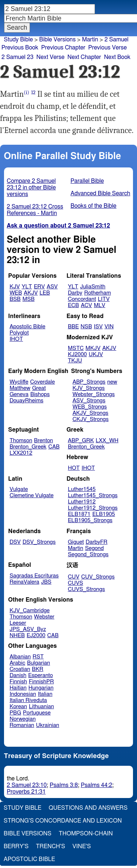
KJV (15, 287)
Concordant (82, 299)
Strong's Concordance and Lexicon (63, 821)
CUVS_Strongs (87, 589)
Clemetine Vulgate (31, 496)
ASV (52, 287)
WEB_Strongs (90, 407)
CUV (74, 577)
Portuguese (37, 713)
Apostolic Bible (29, 859)
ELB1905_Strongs (90, 520)
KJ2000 (77, 354)
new (112, 382)
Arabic (17, 663)
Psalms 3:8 (64, 785)
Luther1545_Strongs (93, 496)
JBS (46, 582)
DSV (15, 542)
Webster (44, 617)
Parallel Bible (87, 181)
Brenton (43, 441)
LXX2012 (21, 453)
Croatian (20, 669)
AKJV (31, 293)
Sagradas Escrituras (34, 576)
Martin (90, 40)
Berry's (16, 846)
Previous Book (20, 48)
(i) (26, 93)
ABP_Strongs (89, 382)
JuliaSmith (93, 287)
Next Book (117, 57)
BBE (73, 327)
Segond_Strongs (88, 555)
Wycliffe (19, 382)
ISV (98, 327)
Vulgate (19, 489)
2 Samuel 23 (18, 57)
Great (39, 388)
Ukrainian (48, 725)
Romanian (22, 725)
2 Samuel (117, 40)
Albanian (20, 657)
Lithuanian (41, 707)
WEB (16, 293)
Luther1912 (82, 502)
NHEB (17, 636)
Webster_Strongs (94, 394)
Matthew (20, 388)
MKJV (93, 348)
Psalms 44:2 (96, 785)
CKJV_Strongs (90, 419)
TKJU (75, 361)
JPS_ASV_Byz (28, 629)
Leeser (18, 623)
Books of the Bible (94, 206)
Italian (45, 694)
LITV (104, 299)
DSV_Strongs (39, 542)
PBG (15, 713)
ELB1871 (79, 514)
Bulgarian (39, 663)
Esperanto (41, 675)
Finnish (18, 682)
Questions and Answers (88, 808)
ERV (39, 287)
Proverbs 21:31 (26, 792)
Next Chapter (84, 57)
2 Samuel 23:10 (27, 785)
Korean (18, 707)
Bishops (40, 394)
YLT (27, 287)
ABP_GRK (81, 441)
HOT (74, 468)
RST (38, 657)
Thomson (21, 441)
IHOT (16, 339)
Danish (18, 675)
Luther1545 (82, 489)
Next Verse (51, 57)
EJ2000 (36, 636)
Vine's (81, 846)
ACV (86, 305)
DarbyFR (97, 542)
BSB (15, 299)
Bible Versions (57, 40)
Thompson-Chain (86, 834)
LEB (45, 293)
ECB (73, 305)
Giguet (76, 542)
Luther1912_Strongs (93, 508)
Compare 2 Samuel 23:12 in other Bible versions (31, 188)
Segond (94, 548)
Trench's (50, 846)
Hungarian (41, 688)
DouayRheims (26, 401)
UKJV (96, 354)
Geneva (19, 394)
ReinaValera (24, 582)
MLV (100, 305)
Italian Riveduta (28, 700)
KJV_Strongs (88, 388)
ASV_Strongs (89, 401)
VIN (109, 327)
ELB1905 (104, 514)
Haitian (18, 688)
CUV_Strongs (98, 577)
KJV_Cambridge (30, 611)
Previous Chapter (63, 48)
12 (33, 93)
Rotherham (97, 293)
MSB (28, 299)
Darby (75, 293)
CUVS (76, 583)
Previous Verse (108, 48)
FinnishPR (41, 682)
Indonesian (23, 694)
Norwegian (22, 719)
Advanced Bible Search (100, 193)
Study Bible (18, 40)
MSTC (76, 348)
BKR (37, 669)
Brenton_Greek (28, 447)
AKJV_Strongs (90, 413)
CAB (54, 447)
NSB (86, 327)
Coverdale (43, 382)
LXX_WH (107, 441)
